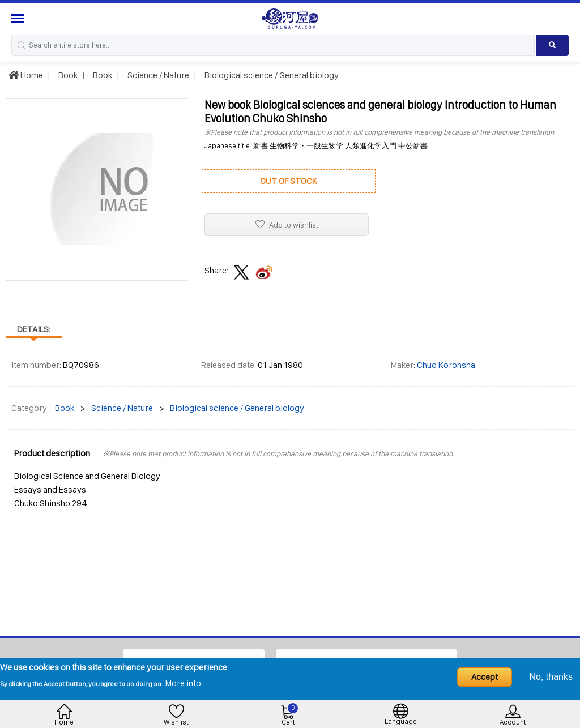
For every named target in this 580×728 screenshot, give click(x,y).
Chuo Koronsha (446, 365)
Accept (485, 677)
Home (26, 75)
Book (67, 75)
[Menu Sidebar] (19, 18)
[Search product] (552, 45)
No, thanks (551, 677)
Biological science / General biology (271, 75)
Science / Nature (157, 75)
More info (183, 683)
